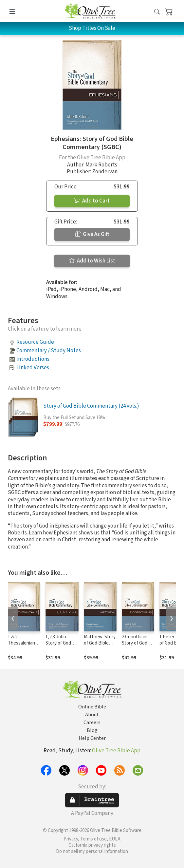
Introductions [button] (33, 359)
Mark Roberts (101, 165)
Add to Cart (92, 201)
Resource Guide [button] (35, 342)
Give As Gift (92, 234)
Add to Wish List (92, 261)
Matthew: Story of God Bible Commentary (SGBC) (100, 646)
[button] (157, 12)
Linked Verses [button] (33, 368)
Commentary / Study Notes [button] (49, 351)
